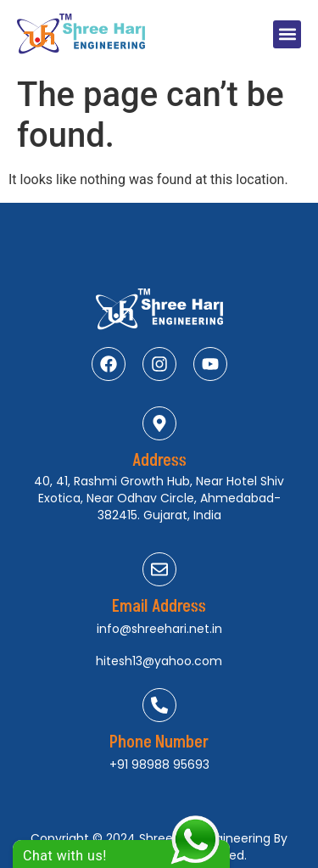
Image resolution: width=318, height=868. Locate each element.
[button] (287, 34)
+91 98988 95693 (159, 764)
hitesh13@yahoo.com (159, 661)
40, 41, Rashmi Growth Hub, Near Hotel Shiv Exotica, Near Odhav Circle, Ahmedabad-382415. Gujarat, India (159, 498)
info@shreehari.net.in (159, 629)
